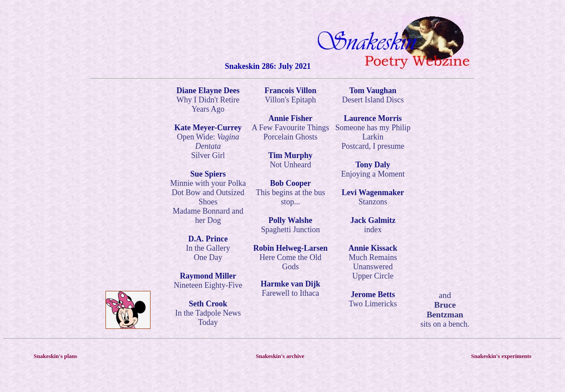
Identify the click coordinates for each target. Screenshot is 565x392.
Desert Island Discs (373, 100)
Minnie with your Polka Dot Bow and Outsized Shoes (208, 192)
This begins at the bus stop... (290, 197)
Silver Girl (208, 155)
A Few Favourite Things (290, 128)
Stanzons (373, 202)
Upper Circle (373, 276)
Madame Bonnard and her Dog (208, 216)
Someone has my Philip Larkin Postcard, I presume (373, 137)
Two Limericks (373, 304)
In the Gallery (208, 248)
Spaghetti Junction (290, 230)
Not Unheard (290, 165)
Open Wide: (208, 141)
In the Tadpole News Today (208, 318)
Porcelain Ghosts (290, 137)
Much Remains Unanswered (373, 262)
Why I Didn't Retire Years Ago (208, 104)
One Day (208, 257)
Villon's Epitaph (290, 100)
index (373, 230)
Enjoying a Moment (373, 174)
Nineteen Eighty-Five (208, 285)
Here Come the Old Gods (290, 262)
